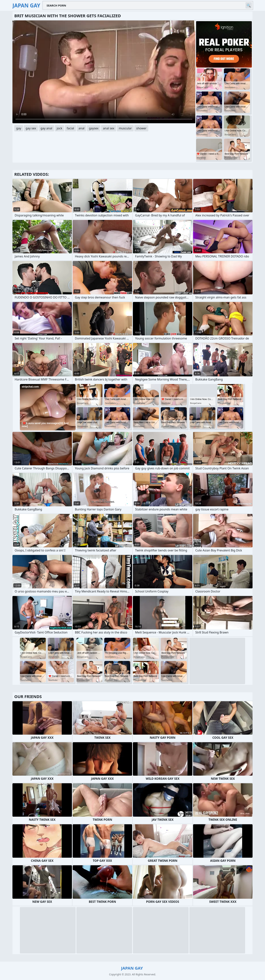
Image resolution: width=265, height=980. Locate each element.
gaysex (94, 128)
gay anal (46, 128)
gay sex (31, 128)
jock (59, 128)
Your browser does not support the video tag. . (104, 72)
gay (19, 128)
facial (70, 128)
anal (82, 128)
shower (141, 128)
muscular (125, 128)
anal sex (109, 128)
